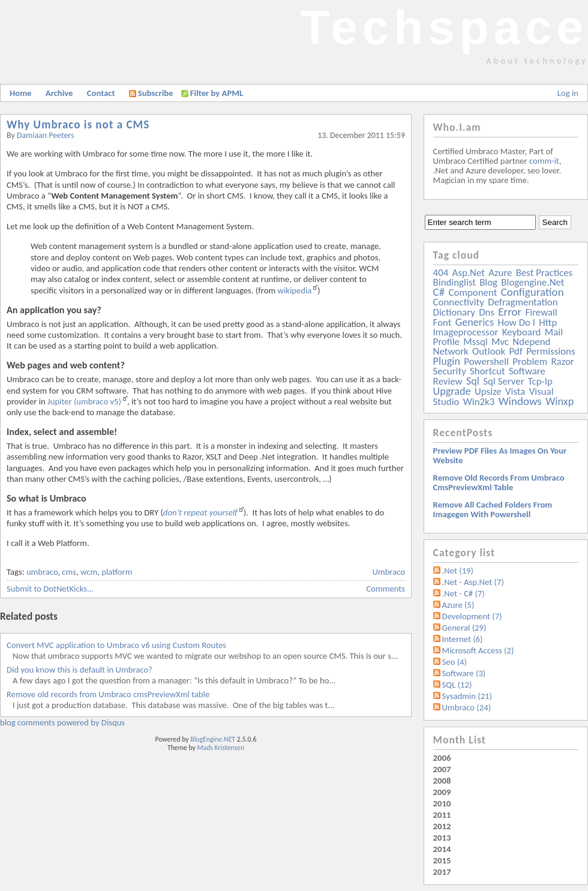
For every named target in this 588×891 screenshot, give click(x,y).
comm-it (544, 161)
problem (530, 361)
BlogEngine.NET (213, 739)
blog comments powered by (62, 722)
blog (488, 282)
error (510, 312)
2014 (442, 849)
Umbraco (389, 572)
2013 (442, 838)
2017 (442, 872)
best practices (544, 273)
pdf (515, 351)
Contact (101, 93)
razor (562, 361)
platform (117, 572)
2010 (442, 803)
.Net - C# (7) (463, 593)
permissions (550, 351)
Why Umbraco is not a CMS (78, 124)
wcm (89, 572)
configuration (532, 292)
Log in (568, 93)
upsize (488, 391)
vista (515, 391)
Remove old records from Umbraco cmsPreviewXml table (108, 694)
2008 (442, 781)
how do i (516, 322)
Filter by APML (217, 93)
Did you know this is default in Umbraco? (79, 670)
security (450, 371)
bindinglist (454, 282)
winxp (559, 401)
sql (473, 381)
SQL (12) (457, 685)
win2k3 (479, 402)
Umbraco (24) (467, 707)
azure (500, 273)
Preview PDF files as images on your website (500, 455)
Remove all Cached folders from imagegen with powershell (493, 509)
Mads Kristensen (221, 748)
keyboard (522, 332)
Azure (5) (458, 605)
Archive (59, 93)
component (473, 292)
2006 (442, 758)
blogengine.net (532, 282)
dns (487, 312)
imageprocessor (466, 332)
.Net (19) (458, 571)
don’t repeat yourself (200, 512)
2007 (442, 769)
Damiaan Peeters (46, 135)
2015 (442, 860)
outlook (489, 351)
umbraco (42, 572)
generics (475, 322)
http (548, 322)
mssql (475, 342)
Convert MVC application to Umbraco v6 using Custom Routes (116, 645)
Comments (386, 589)
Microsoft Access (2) (478, 650)
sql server (503, 381)
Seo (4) (454, 662)
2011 (442, 815)
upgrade (452, 391)
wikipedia (294, 290)
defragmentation (523, 302)
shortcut (487, 371)
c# (439, 292)
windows (520, 401)
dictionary (454, 312)
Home (20, 93)
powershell (486, 361)
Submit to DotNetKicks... (50, 589)
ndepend (531, 342)
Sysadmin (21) (467, 696)
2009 (442, 792)
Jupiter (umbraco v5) (84, 401)
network (451, 351)
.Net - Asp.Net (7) (473, 582)
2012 (442, 826)
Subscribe (151, 93)
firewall (541, 312)
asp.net (469, 273)
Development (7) (472, 616)
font (442, 322)
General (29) (464, 628)
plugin (447, 361)
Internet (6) (463, 639)
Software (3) (464, 673)
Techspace (444, 27)
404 (441, 273)
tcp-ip (540, 381)
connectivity (459, 302)
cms (69, 572)
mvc (500, 342)
